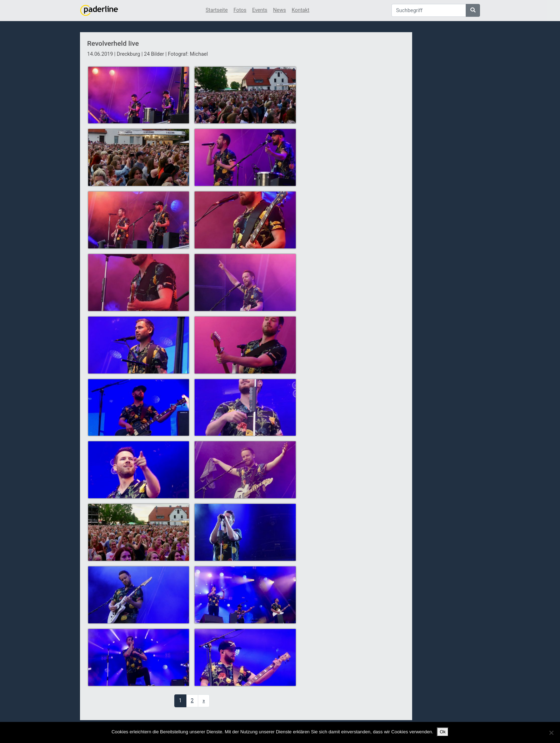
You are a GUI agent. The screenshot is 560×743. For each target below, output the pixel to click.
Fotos (240, 10)
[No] (551, 733)
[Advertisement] (354, 162)
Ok (443, 732)
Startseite (217, 10)
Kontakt (301, 10)
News (280, 10)
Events (260, 10)
